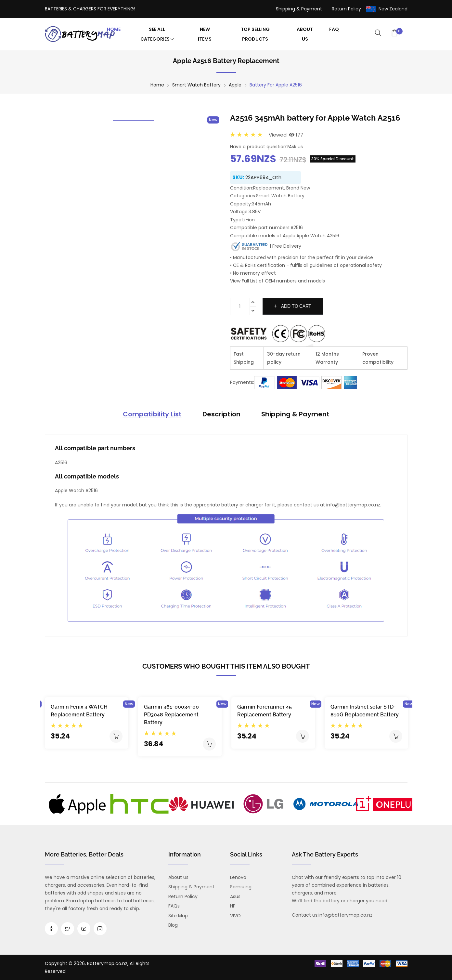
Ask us (296, 147)
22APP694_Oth (263, 177)
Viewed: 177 (286, 135)
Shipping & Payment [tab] (295, 414)
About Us (305, 34)
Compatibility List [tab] (152, 414)
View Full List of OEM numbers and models (278, 281)
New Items (205, 34)
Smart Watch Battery (196, 85)
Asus (235, 896)
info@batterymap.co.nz (345, 915)
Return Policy (346, 9)
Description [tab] (221, 414)
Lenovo (238, 877)
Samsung (241, 887)
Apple (235, 85)
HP (233, 906)
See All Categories (157, 34)
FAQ (334, 29)
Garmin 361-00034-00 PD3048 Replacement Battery (171, 715)
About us (178, 877)
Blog (173, 925)
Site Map (178, 916)
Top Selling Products (255, 34)
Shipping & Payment (299, 9)
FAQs (174, 906)
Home (114, 29)
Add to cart (293, 306)
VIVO (235, 916)
